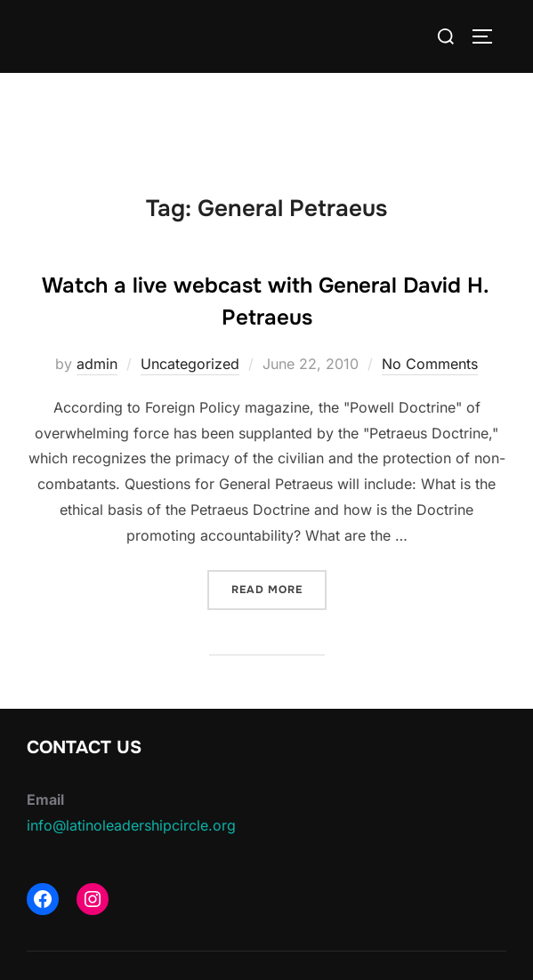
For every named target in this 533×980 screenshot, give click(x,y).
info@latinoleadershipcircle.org (131, 825)
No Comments (430, 364)
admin (97, 364)
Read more (279, 588)
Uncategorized (190, 364)
